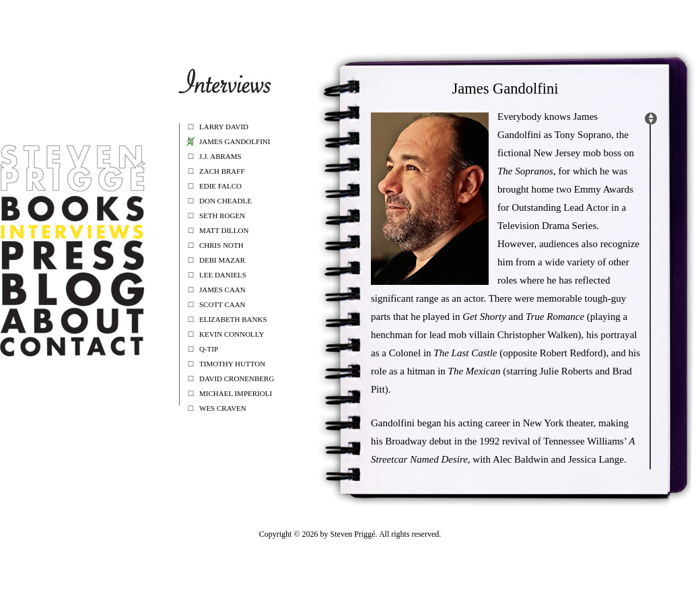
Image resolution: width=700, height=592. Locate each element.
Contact (73, 347)
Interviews (73, 232)
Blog (73, 289)
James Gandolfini (235, 141)
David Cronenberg (237, 379)
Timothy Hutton (232, 364)
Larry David (224, 127)
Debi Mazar (222, 260)
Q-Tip (209, 349)
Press (73, 255)
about (73, 321)
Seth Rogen (222, 216)
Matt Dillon (224, 230)
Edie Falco (220, 186)
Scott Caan (222, 304)
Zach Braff (222, 171)
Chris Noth (221, 245)
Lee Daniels (223, 275)
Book (73, 208)
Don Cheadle (225, 201)
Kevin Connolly (232, 334)
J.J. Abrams (220, 156)
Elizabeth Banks (233, 319)
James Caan (222, 290)
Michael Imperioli (236, 393)
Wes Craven (223, 408)
